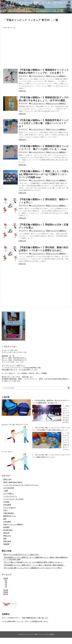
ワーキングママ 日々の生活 (13, 499)
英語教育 (6, 544)
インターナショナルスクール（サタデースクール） (21, 485)
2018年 (6, 592)
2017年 (6, 594)
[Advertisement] (18, 47)
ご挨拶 (6, 491)
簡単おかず (7, 536)
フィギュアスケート (38, 76)
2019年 (6, 590)
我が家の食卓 (8, 530)
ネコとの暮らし (9, 494)
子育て (6, 510)
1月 (6, 587)
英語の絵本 (7, 541)
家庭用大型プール (9, 516)
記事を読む (23, 91)
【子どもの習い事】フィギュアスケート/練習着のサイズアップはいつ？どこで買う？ (33, 568)
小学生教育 (7, 522)
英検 (5, 539)
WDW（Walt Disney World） (13, 482)
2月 (6, 584)
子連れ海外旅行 (9, 513)
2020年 (6, 578)
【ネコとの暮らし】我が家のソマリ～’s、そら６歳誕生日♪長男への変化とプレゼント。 (34, 562)
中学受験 (6, 502)
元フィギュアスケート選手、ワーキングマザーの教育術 (34, 4)
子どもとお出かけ (9, 508)
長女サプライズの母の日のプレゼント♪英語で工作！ (21, 555)
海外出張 (6, 533)
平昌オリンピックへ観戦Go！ (56, 76)
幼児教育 (6, 527)
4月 (6, 582)
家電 (5, 519)
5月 (6, 580)
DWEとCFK (7, 479)
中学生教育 (7, 505)
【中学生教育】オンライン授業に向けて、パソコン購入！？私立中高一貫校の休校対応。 (34, 565)
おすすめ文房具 (9, 488)
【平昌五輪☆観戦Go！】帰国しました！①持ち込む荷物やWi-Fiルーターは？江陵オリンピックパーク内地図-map (44, 174)
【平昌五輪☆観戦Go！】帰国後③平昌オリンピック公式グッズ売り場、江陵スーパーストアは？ (44, 123)
